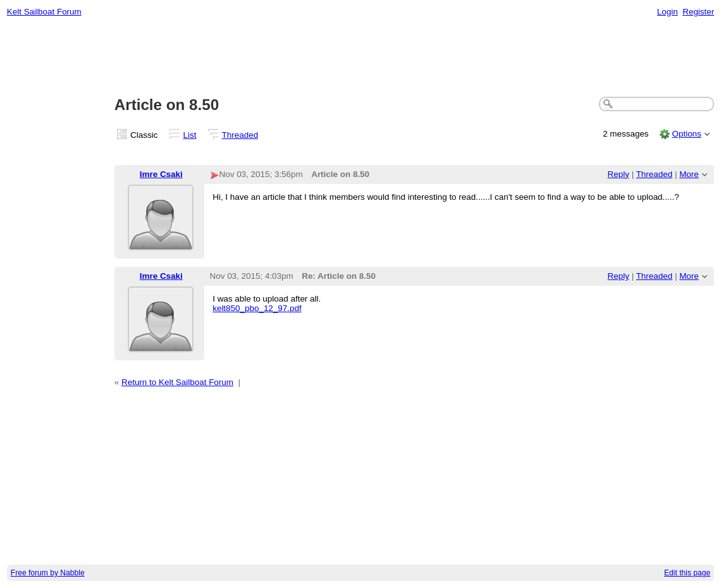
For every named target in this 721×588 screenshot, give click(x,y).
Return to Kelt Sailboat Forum (177, 382)
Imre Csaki (161, 174)
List (190, 135)
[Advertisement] (361, 58)
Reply (619, 174)
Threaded (240, 135)
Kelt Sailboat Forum (44, 12)
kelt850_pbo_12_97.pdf (257, 308)
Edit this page (687, 573)
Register (698, 12)
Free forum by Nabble (48, 573)
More (689, 174)
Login (668, 12)
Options (686, 134)
